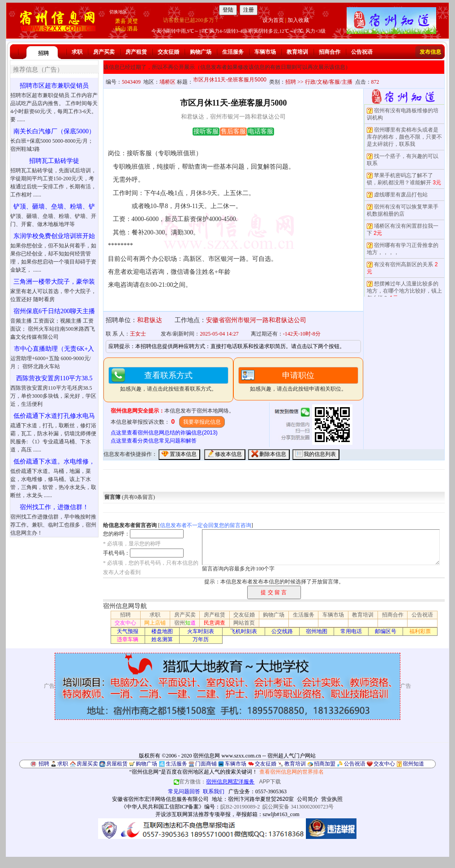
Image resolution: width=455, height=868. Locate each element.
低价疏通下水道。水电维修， (54, 462)
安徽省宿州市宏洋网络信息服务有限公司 (160, 799)
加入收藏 (298, 20)
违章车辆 (128, 639)
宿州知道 (413, 764)
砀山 (120, 29)
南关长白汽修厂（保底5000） (54, 131)
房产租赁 (136, 52)
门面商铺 (206, 764)
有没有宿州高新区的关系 (403, 264)
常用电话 (351, 631)
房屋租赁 (117, 764)
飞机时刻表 (244, 631)
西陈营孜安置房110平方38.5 (54, 378)
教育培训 (297, 52)
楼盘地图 (162, 631)
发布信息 (430, 52)
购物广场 (201, 52)
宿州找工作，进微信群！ (54, 507)
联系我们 (214, 791)
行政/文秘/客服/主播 (329, 82)
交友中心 (125, 623)
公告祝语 (362, 52)
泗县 (133, 29)
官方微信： (215, 782)
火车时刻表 (201, 631)
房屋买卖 (87, 764)
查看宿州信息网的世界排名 (292, 772)
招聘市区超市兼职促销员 (54, 86)
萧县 (120, 21)
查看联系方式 (168, 375)
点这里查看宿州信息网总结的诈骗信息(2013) (164, 433)
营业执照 (332, 799)
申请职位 (298, 375)
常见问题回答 (184, 791)
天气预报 (128, 631)
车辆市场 (265, 52)
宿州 (185, 623)
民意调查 (215, 623)
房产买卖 (104, 52)
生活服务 (233, 52)
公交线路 (282, 631)
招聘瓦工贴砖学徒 (54, 161)
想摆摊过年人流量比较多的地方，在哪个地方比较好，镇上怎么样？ (404, 291)
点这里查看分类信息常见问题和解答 (154, 441)
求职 (77, 52)
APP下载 (270, 782)
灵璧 (133, 21)
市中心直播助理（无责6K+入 (54, 349)
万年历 (201, 639)
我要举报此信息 (202, 422)
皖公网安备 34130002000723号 (298, 807)
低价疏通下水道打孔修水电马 (54, 416)
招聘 (43, 53)
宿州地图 (317, 631)
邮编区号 (386, 631)
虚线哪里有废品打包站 (401, 195)
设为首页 (273, 20)
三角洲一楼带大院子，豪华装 (54, 282)
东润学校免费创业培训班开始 (54, 236)
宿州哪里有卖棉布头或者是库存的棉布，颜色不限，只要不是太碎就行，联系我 (404, 137)
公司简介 (308, 799)
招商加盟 (325, 764)
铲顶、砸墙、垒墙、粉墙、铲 (54, 206)
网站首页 (244, 623)
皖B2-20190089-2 (240, 807)
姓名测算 (162, 639)
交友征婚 (168, 52)
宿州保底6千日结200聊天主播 (54, 311)
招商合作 (330, 52)
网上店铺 (155, 623)
